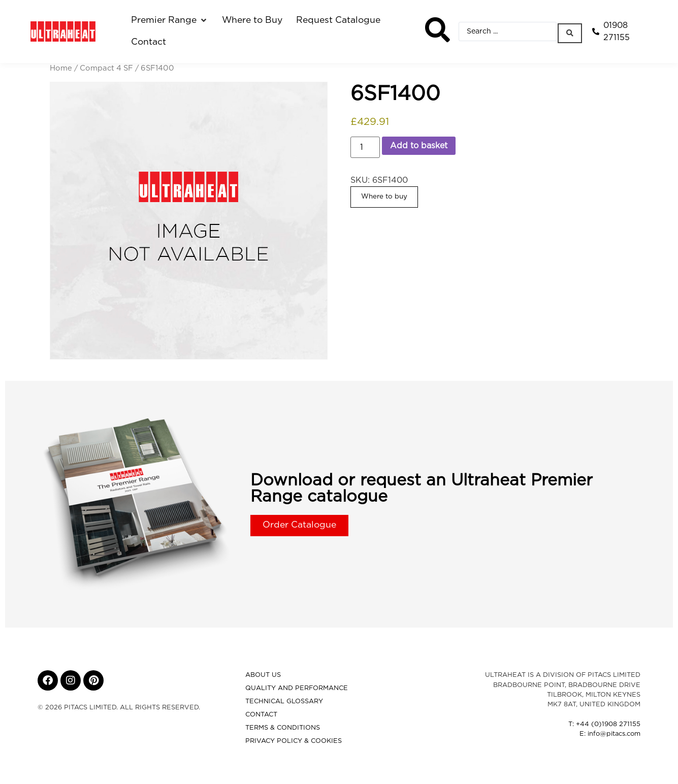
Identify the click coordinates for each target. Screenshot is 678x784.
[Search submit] (571, 31)
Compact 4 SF (106, 68)
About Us (263, 675)
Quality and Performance (297, 688)
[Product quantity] (365, 147)
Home (61, 68)
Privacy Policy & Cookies (294, 741)
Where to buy (384, 197)
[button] (170, 20)
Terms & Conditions (283, 728)
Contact (261, 715)
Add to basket (419, 146)
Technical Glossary (284, 701)
